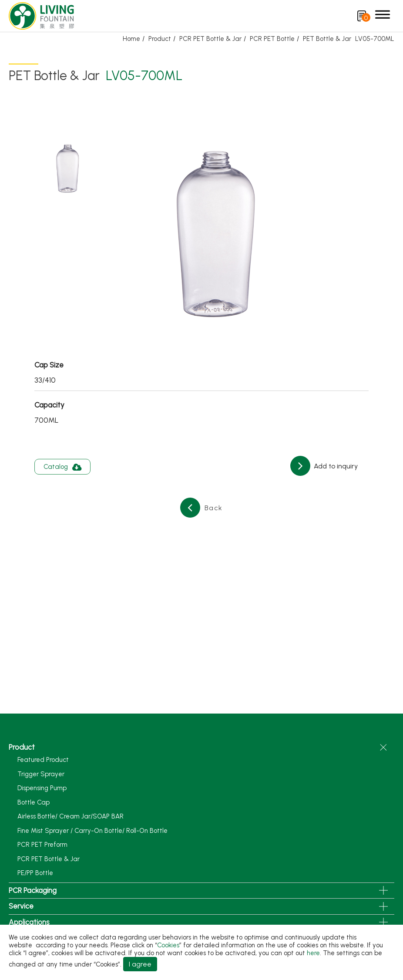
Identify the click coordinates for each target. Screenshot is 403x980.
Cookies (168, 945)
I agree (140, 964)
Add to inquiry (335, 466)
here (313, 953)
